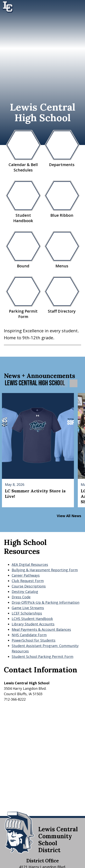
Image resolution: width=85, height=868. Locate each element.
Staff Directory (62, 295)
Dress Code (21, 597)
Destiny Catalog (25, 592)
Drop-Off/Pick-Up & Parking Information (46, 602)
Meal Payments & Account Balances (41, 629)
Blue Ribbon (62, 199)
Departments (62, 149)
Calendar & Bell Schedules (23, 151)
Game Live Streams (28, 608)
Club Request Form (28, 581)
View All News (69, 516)
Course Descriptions (29, 586)
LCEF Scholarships (27, 613)
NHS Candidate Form (29, 635)
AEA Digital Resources (30, 564)
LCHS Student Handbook (32, 619)
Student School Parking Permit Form (42, 657)
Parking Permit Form (23, 298)
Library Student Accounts (33, 624)
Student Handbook (23, 202)
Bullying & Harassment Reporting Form (45, 570)
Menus (62, 250)
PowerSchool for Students (34, 640)
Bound (23, 250)
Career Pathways (26, 575)
